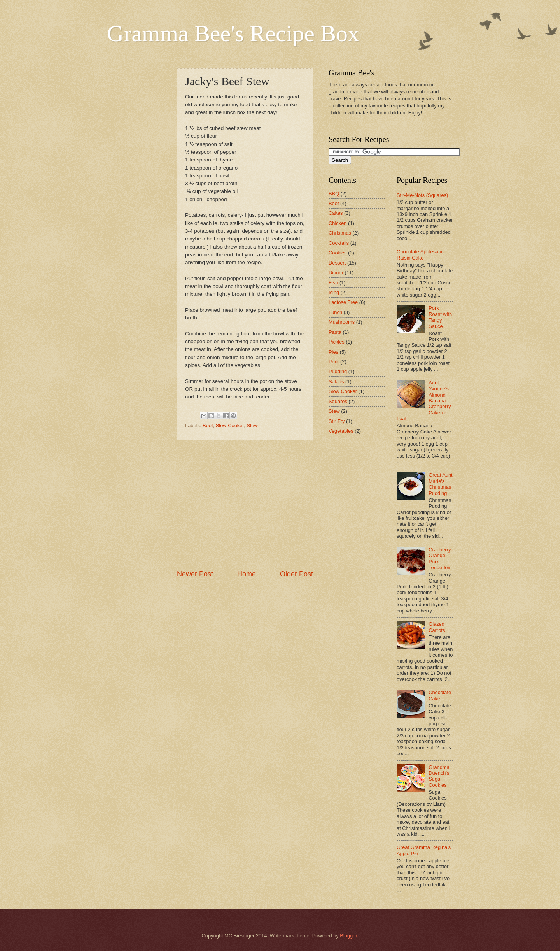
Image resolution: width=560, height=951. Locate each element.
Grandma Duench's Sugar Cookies (439, 776)
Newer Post (195, 574)
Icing (334, 292)
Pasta (335, 332)
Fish (333, 283)
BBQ (334, 194)
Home (247, 574)
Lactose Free (343, 302)
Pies (333, 352)
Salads (336, 382)
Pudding (338, 371)
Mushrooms (342, 322)
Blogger (348, 936)
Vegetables (341, 431)
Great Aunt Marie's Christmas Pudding (441, 484)
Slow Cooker (230, 425)
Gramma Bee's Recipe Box (233, 33)
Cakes (336, 213)
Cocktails (339, 243)
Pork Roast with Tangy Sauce (440, 317)
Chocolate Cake (440, 695)
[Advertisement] (245, 505)
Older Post (297, 574)
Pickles (337, 342)
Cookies (338, 253)
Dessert (337, 263)
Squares (338, 401)
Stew (252, 425)
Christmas (340, 233)
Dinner (336, 273)
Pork (334, 362)
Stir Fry (337, 421)
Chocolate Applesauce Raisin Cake (422, 254)
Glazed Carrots (437, 627)
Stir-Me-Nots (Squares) (422, 195)
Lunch (335, 312)
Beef (208, 425)
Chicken (338, 223)
